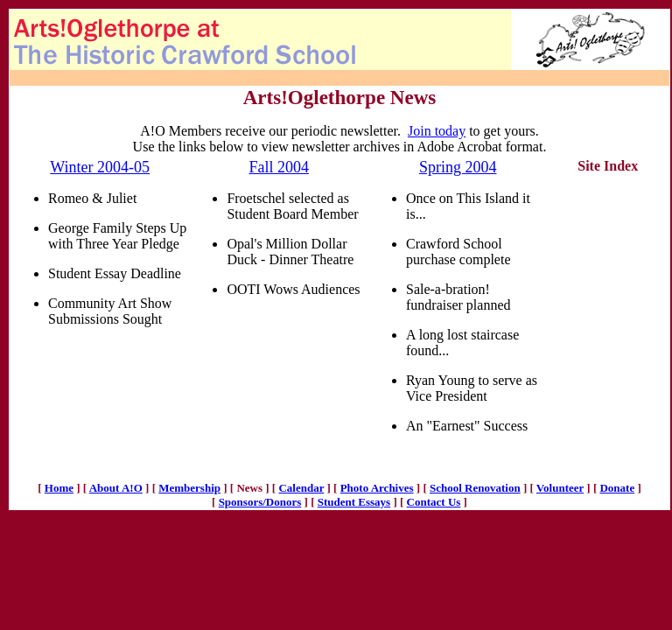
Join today (437, 131)
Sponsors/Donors (260, 502)
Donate (617, 488)
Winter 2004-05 (100, 167)
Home (59, 488)
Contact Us (434, 502)
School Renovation (475, 488)
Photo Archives (377, 488)
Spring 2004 (458, 167)
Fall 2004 (279, 167)
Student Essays (354, 502)
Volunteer (560, 488)
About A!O (116, 488)
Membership (189, 488)
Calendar (301, 488)
